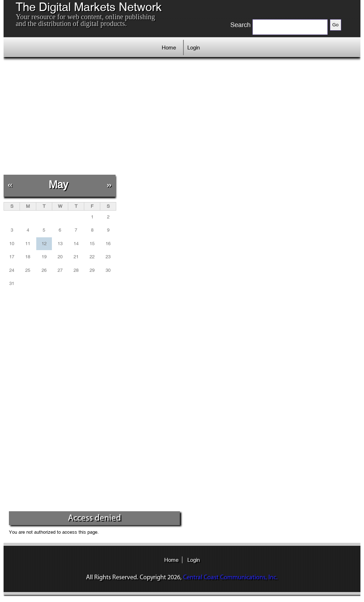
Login (194, 47)
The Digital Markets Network (89, 7)
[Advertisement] (132, 116)
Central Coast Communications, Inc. (230, 578)
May (58, 184)
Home (169, 47)
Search (240, 25)
